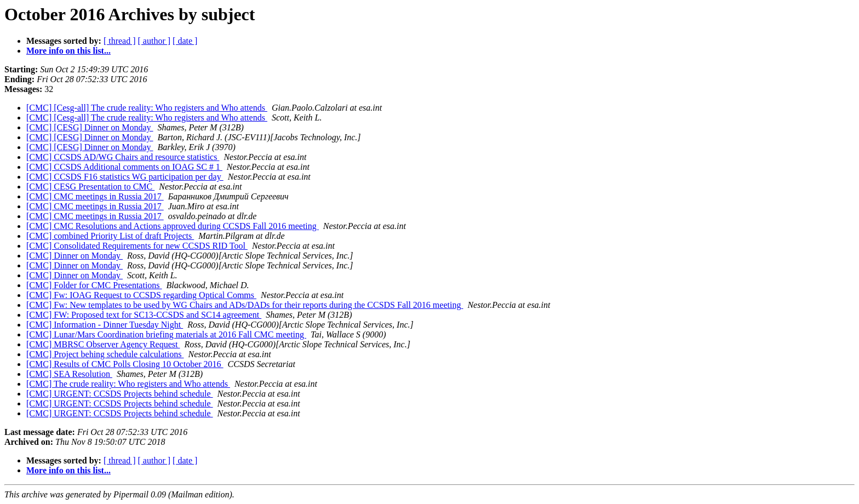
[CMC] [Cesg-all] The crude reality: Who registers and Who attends (147, 108)
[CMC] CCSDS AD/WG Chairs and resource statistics (123, 157)
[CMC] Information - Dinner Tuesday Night (105, 325)
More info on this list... (68, 51)
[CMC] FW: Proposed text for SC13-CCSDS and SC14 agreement (144, 315)
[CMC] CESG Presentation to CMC (90, 187)
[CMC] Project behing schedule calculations (105, 354)
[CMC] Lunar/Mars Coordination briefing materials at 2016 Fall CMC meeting (166, 334)
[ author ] (154, 41)
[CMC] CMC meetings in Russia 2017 (95, 196)
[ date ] (185, 41)
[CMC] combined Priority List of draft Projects (110, 236)
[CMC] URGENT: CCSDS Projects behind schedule (120, 394)
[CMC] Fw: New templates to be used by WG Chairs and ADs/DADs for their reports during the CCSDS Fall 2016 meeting (245, 305)
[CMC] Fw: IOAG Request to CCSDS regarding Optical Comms (141, 295)
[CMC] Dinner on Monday (75, 256)
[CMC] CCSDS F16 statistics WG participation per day (125, 177)
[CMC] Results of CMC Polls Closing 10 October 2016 (125, 364)
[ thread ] (120, 41)
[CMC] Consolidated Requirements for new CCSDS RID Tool (137, 246)
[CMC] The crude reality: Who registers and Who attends (128, 384)
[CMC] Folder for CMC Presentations (94, 285)
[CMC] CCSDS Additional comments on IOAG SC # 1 (124, 167)
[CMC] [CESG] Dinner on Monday (90, 127)
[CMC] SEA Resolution (69, 374)
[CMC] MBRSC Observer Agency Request (103, 344)
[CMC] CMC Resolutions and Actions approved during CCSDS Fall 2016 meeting (173, 226)
